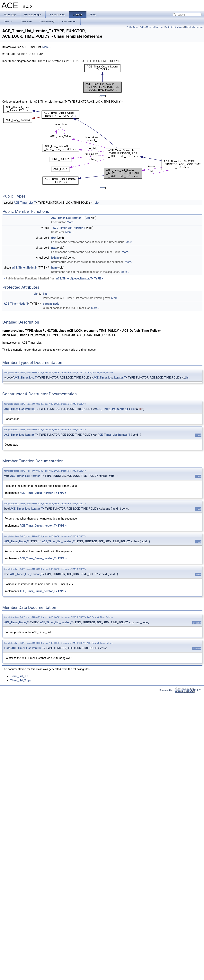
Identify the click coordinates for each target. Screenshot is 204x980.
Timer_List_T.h (19, 676)
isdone (55, 258)
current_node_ (52, 304)
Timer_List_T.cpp (21, 680)
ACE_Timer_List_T (25, 203)
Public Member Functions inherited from (53, 278)
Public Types (132, 27)
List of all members (194, 27)
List (97, 203)
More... (47, 47)
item (54, 268)
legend (102, 96)
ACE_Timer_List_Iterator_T (68, 218)
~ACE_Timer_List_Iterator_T (68, 228)
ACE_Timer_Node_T (24, 268)
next (54, 248)
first (54, 238)
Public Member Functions (152, 27)
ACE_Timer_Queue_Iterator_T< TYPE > (80, 278)
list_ (46, 294)
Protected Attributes (174, 27)
